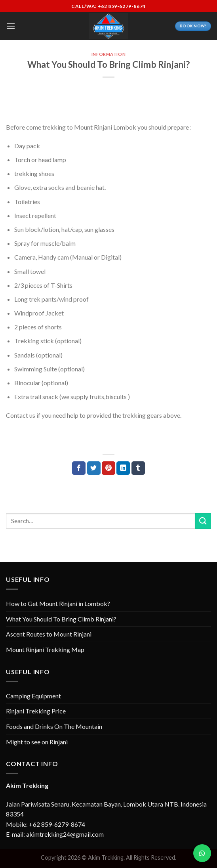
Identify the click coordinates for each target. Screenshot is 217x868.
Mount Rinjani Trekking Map (45, 649)
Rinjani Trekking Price (36, 711)
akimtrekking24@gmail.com (65, 834)
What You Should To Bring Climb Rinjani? (61, 619)
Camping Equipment (33, 696)
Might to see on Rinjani (37, 742)
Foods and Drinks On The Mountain (54, 726)
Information (108, 54)
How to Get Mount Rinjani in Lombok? (58, 603)
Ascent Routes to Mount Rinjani (49, 634)
